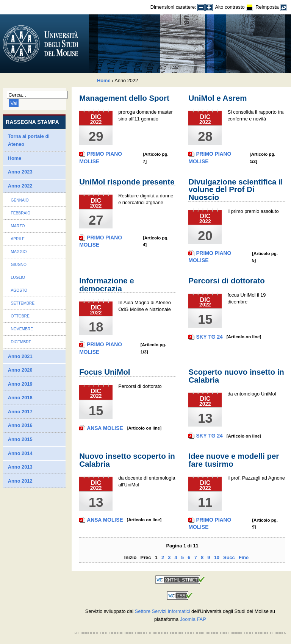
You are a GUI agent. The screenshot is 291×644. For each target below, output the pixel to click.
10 (217, 557)
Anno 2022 (20, 186)
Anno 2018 (20, 398)
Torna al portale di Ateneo (29, 140)
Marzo (18, 226)
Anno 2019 (20, 384)
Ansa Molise (105, 428)
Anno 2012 (20, 481)
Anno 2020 (20, 370)
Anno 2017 (20, 412)
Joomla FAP (193, 619)
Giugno (19, 265)
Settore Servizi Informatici (163, 611)
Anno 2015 (20, 439)
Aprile (17, 239)
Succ (229, 557)
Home (104, 80)
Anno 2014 (20, 453)
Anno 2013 (20, 467)
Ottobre (20, 316)
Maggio (19, 252)
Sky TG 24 (209, 337)
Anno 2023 (20, 172)
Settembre (23, 303)
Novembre (22, 329)
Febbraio (20, 213)
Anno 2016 (20, 425)
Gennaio (20, 200)
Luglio (18, 277)
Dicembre (21, 342)
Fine (244, 557)
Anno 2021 (20, 356)
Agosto (19, 290)
